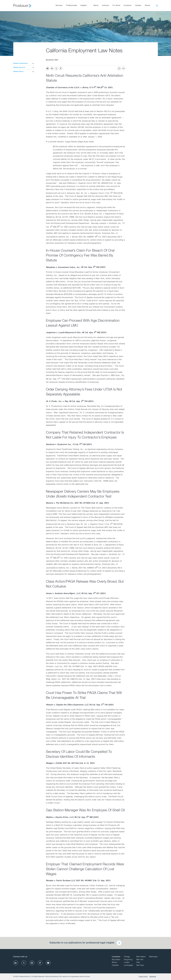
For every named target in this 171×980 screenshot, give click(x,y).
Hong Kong (128, 960)
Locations (116, 957)
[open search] (157, 6)
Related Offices (18, 72)
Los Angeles (128, 965)
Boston (115, 963)
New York (140, 960)
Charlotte (115, 965)
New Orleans (141, 957)
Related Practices (19, 68)
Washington (153, 957)
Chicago (127, 957)
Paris (138, 963)
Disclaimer (153, 977)
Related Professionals (21, 63)
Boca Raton (116, 960)
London (127, 963)
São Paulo (140, 965)
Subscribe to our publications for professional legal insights (82, 943)
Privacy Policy (143, 977)
